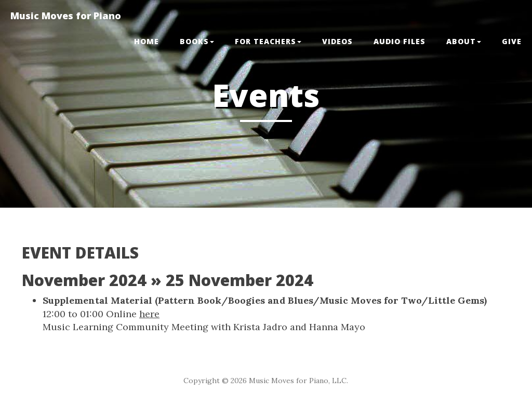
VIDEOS (337, 41)
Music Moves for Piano (66, 16)
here (149, 314)
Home (147, 41)
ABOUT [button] (464, 41)
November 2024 (84, 280)
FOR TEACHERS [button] (268, 41)
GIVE (512, 41)
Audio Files (400, 41)
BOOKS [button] (197, 41)
